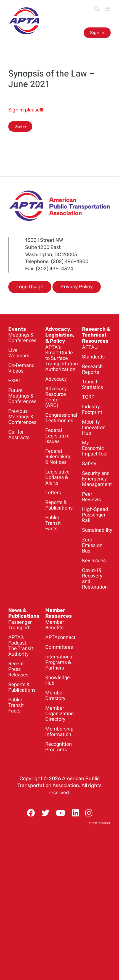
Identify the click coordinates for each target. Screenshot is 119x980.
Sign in (97, 33)
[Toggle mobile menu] (108, 9)
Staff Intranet (100, 823)
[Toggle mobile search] (97, 9)
